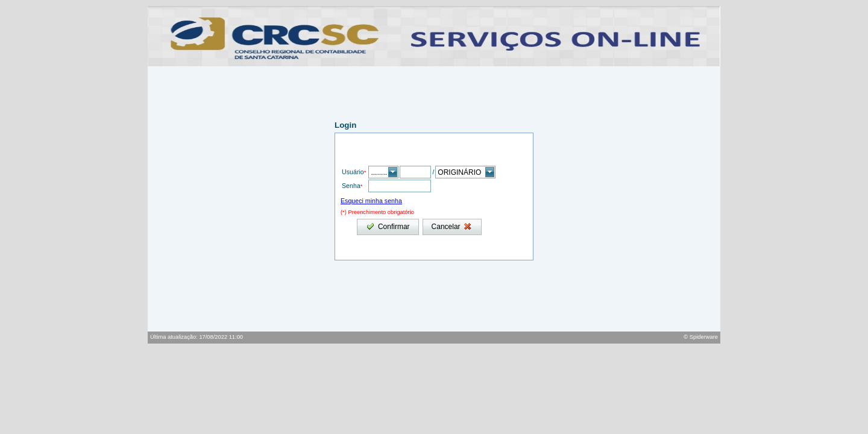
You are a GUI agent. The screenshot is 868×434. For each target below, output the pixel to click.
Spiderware (704, 337)
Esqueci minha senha (371, 201)
